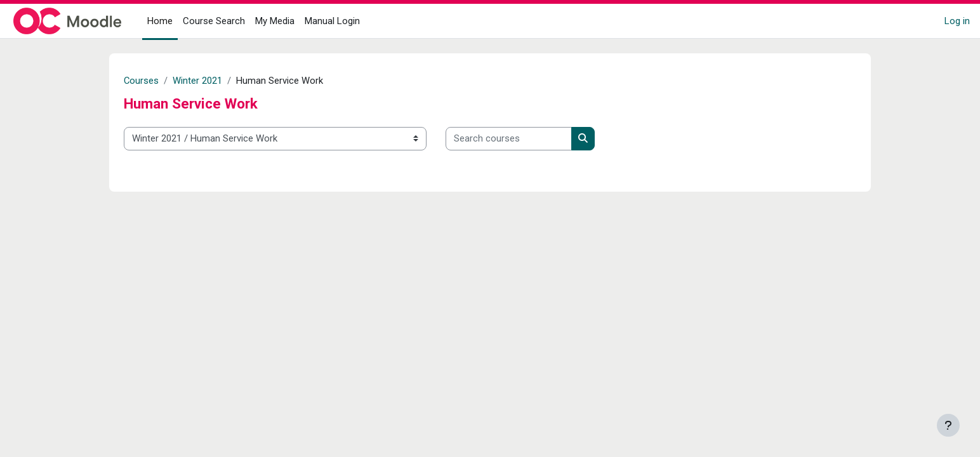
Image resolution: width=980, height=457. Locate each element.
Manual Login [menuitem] (332, 21)
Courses (142, 81)
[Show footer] (948, 425)
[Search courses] (509, 139)
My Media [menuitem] (275, 21)
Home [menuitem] (160, 21)
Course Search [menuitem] (214, 21)
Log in (957, 21)
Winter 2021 (198, 81)
